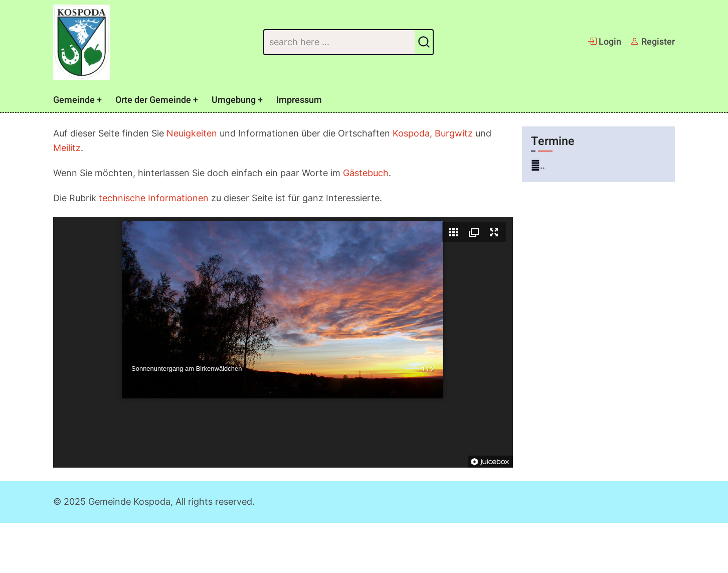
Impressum (299, 100)
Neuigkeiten (192, 133)
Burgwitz (454, 133)
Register (653, 42)
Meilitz (67, 148)
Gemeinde (74, 100)
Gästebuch (366, 173)
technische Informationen (154, 198)
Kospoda (411, 133)
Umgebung (234, 100)
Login (604, 42)
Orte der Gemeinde (153, 100)
